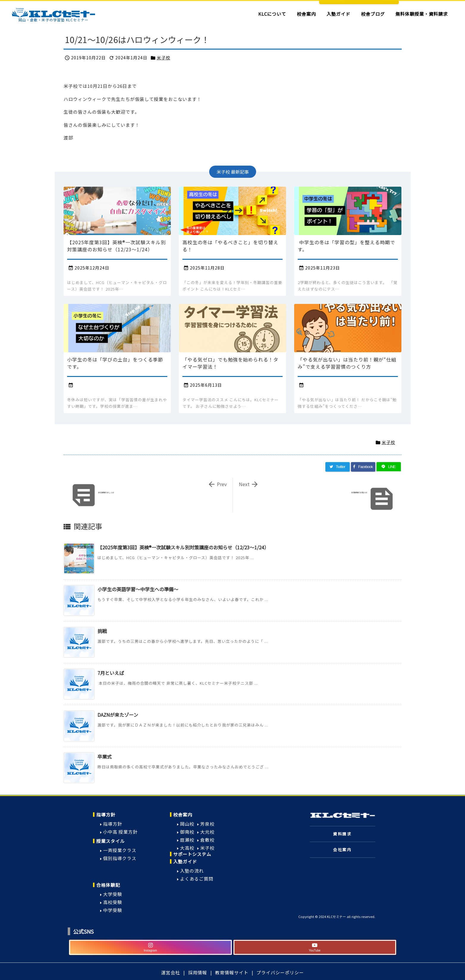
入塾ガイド (185, 861)
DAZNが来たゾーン (118, 715)
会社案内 (342, 850)
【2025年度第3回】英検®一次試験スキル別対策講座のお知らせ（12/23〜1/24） (183, 547)
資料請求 (342, 834)
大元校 (207, 832)
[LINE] (389, 467)
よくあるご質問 (197, 879)
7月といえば (111, 673)
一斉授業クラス (120, 850)
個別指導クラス (120, 858)
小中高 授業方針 (120, 832)
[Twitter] (338, 467)
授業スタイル (111, 841)
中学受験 (113, 910)
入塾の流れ (192, 871)
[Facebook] (363, 467)
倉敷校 (207, 840)
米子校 (164, 58)
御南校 (187, 832)
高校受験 (113, 902)
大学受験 (113, 894)
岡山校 (187, 824)
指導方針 (106, 815)
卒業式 (105, 757)
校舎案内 (183, 815)
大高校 (187, 848)
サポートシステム (192, 854)
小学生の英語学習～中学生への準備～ (138, 589)
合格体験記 (108, 885)
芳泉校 (207, 824)
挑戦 (102, 631)
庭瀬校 (187, 840)
